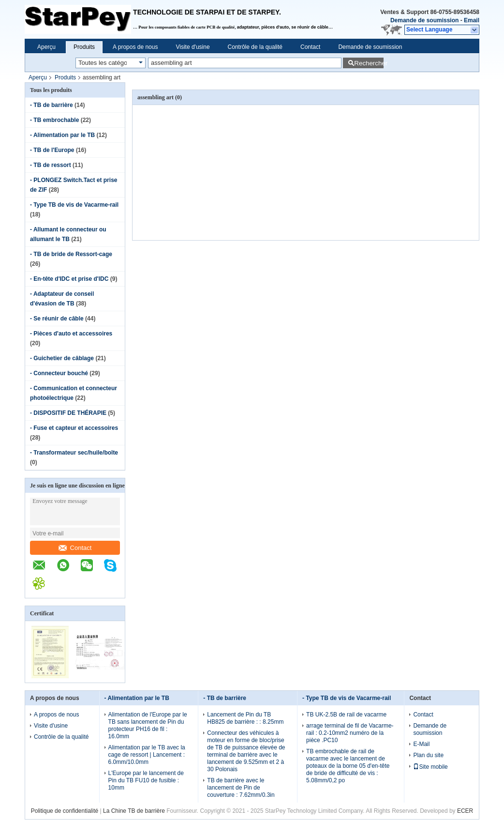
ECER (465, 811)
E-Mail (421, 744)
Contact (310, 47)
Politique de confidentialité (65, 811)
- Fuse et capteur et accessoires (74, 428)
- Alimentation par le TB (62, 135)
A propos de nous (135, 47)
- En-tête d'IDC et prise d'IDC (69, 279)
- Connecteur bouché (59, 373)
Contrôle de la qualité (255, 47)
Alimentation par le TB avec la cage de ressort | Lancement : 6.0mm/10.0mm (147, 755)
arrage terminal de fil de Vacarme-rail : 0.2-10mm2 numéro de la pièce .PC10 (350, 733)
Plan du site (428, 755)
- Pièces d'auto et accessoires (71, 334)
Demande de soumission (424, 20)
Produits (84, 47)
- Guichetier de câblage (62, 358)
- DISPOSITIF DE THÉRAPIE (68, 413)
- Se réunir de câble (57, 319)
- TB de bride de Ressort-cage (71, 254)
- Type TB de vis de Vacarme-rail (74, 205)
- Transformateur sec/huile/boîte (74, 453)
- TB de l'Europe (52, 150)
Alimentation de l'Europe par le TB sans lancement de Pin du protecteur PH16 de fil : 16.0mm (148, 725)
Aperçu (46, 47)
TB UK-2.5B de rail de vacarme (346, 715)
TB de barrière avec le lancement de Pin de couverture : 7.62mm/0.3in (241, 788)
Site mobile (430, 767)
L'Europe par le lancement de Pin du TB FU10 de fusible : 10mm (146, 780)
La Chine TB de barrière (134, 811)
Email (472, 20)
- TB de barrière (52, 105)
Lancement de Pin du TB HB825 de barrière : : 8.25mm (245, 718)
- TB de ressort (51, 165)
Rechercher (369, 63)
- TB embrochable (54, 120)
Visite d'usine (193, 47)
